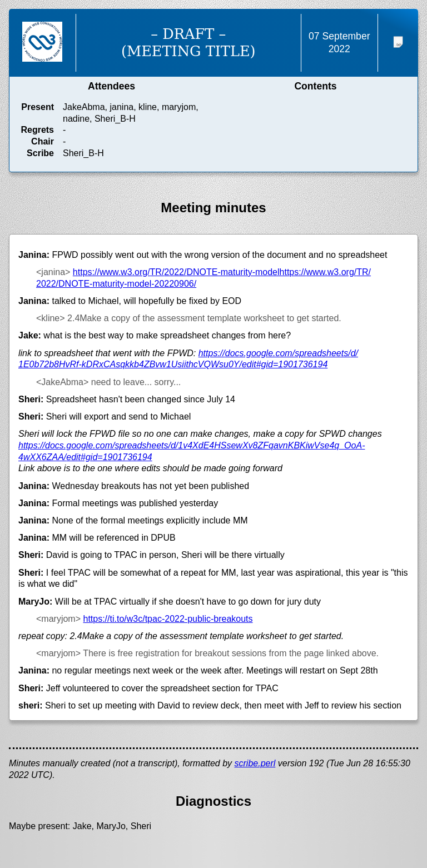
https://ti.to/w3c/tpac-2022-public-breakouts (168, 619)
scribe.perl (255, 763)
